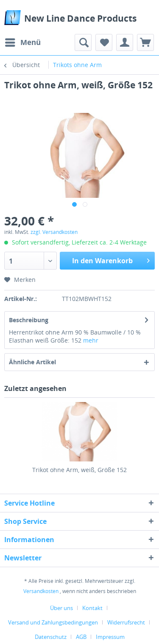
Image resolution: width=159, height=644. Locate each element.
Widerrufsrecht (126, 622)
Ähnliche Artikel (32, 362)
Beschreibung (29, 320)
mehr (91, 340)
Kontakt (92, 608)
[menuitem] (22, 42)
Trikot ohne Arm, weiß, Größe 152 (79, 470)
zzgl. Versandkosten (54, 232)
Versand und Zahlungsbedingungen (53, 622)
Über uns (61, 608)
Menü (23, 41)
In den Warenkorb (111, 260)
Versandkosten (41, 591)
